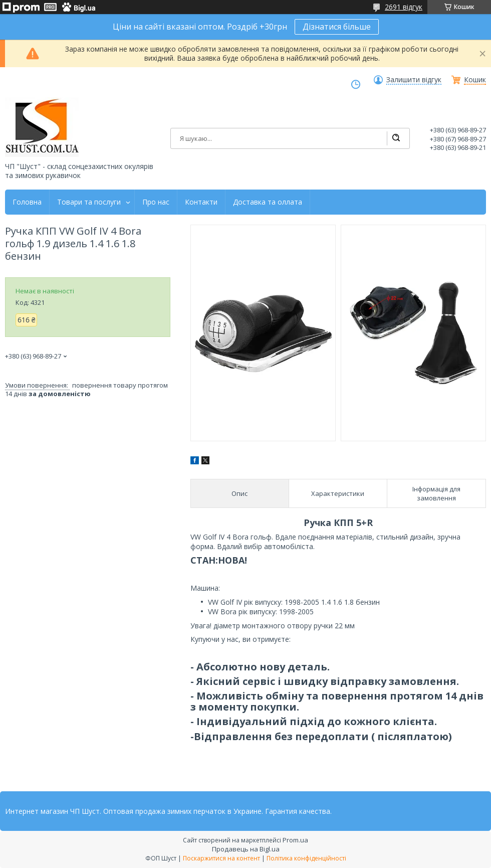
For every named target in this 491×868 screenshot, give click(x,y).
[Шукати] (396, 138)
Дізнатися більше (337, 27)
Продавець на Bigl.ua (246, 849)
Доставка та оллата (268, 202)
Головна (27, 202)
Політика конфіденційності (306, 858)
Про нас (156, 202)
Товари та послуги (89, 202)
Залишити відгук (414, 80)
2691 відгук (404, 7)
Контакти (201, 202)
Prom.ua (295, 840)
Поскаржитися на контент (221, 858)
